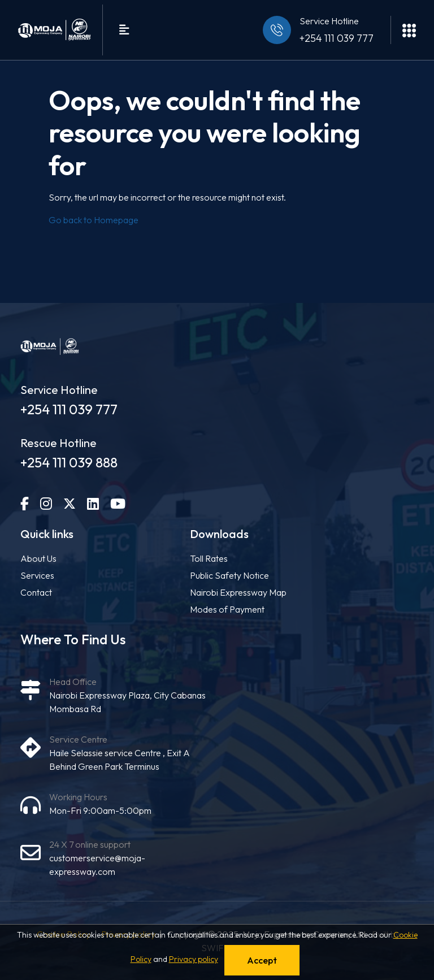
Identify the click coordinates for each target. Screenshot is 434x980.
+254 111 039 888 (69, 462)
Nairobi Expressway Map (238, 592)
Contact (36, 592)
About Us (38, 558)
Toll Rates (209, 558)
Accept (262, 960)
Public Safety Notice (229, 575)
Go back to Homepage (94, 220)
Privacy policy (194, 959)
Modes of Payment (227, 609)
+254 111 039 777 (337, 38)
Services (37, 575)
